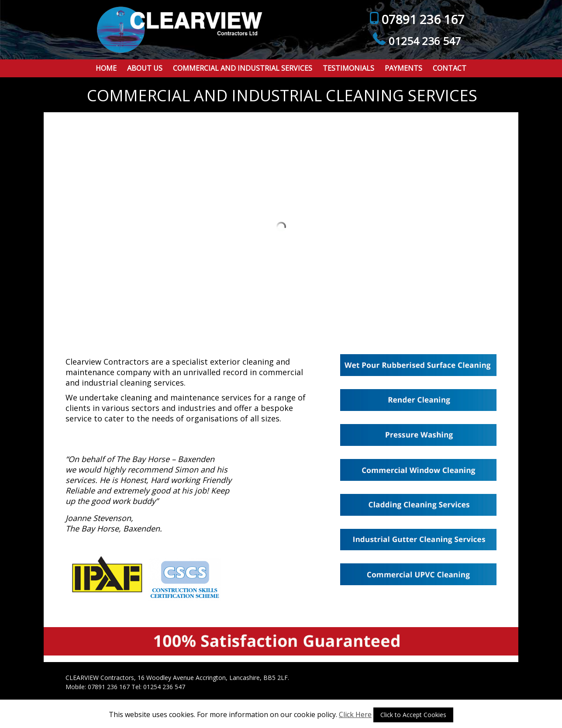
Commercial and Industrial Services (243, 68)
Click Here (355, 715)
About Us (145, 68)
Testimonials (348, 68)
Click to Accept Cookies (413, 715)
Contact (450, 68)
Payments (403, 68)
